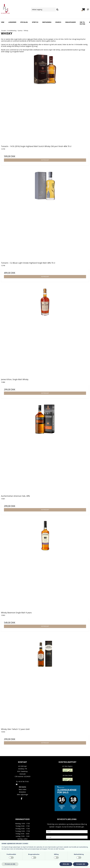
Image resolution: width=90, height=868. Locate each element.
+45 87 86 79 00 (23, 782)
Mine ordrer (23, 789)
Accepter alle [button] (81, 864)
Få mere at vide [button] (10, 864)
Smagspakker (70, 22)
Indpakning (47, 22)
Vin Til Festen (82, 23)
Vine (3, 22)
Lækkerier (12, 22)
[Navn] (67, 832)
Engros (58, 22)
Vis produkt (45, 160)
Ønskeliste (22, 792)
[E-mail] (67, 837)
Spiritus (35, 22)
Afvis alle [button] (66, 864)
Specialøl (24, 22)
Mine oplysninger (23, 795)
